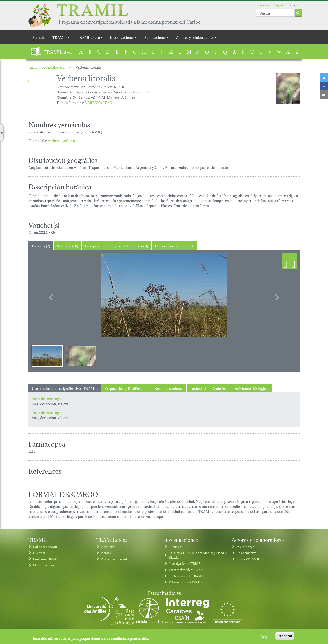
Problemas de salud (114, 559)
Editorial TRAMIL (46, 547)
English (278, 5)
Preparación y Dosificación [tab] (126, 388)
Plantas (106, 553)
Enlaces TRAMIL (248, 559)
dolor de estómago (46, 398)
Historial (39, 553)
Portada (38, 37)
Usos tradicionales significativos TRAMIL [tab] (65, 388)
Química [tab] (220, 388)
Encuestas (176, 547)
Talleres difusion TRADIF (186, 582)
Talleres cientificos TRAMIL (188, 570)
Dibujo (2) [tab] (93, 246)
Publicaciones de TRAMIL (186, 576)
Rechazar (285, 636)
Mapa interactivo (45, 565)
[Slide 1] (47, 356)
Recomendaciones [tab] (169, 388)
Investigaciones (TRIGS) (185, 563)
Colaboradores (246, 553)
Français (262, 5)
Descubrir (108, 547)
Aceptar (267, 636)
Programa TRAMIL (46, 559)
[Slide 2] (81, 356)
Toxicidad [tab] (198, 388)
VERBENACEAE (98, 102)
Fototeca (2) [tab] (41, 246)
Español (294, 5)
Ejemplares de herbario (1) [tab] (128, 246)
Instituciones (245, 547)
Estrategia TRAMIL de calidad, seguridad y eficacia (197, 555)
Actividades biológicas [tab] (251, 388)
